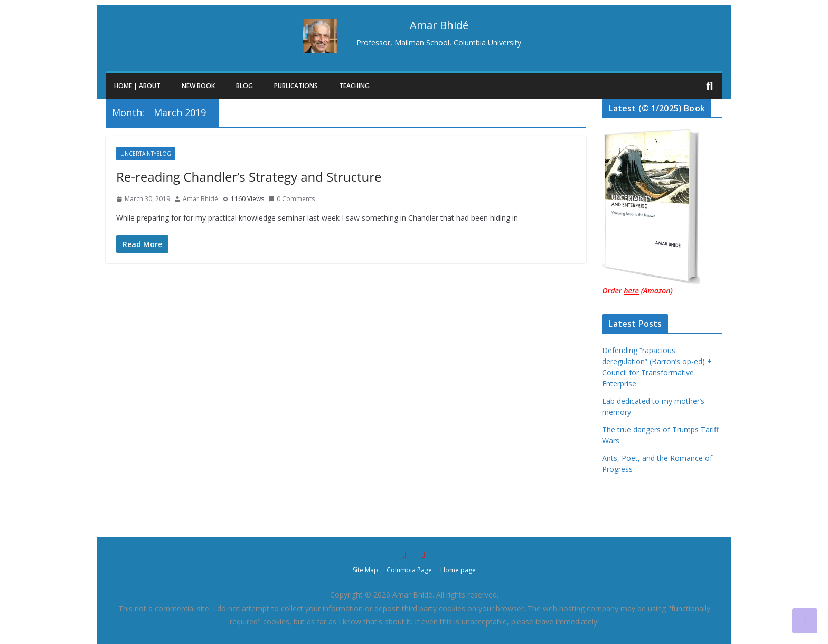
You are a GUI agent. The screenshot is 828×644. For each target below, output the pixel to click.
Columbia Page (409, 570)
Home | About (137, 86)
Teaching (354, 86)
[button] (163, 86)
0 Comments (291, 199)
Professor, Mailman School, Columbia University (439, 42)
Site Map (365, 570)
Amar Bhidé (200, 199)
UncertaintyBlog (146, 154)
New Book (198, 86)
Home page (458, 570)
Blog (244, 86)
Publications (296, 86)
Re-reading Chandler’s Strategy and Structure (249, 177)
